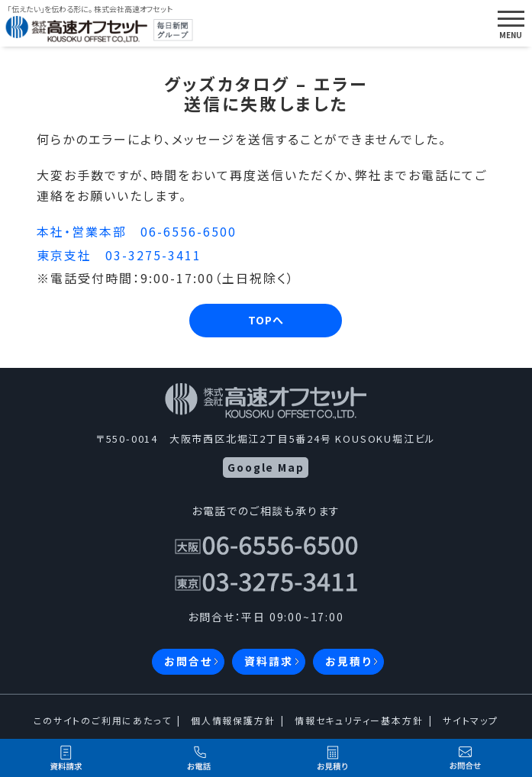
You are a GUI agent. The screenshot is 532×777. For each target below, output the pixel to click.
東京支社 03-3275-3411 (119, 255)
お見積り (348, 661)
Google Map (266, 467)
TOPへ (266, 320)
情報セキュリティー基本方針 (359, 720)
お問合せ (188, 661)
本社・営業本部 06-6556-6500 (137, 231)
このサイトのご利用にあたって (102, 720)
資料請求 (268, 661)
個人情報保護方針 (233, 720)
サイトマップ (471, 720)
